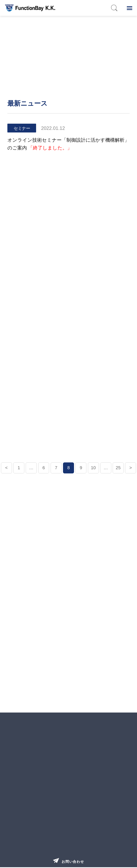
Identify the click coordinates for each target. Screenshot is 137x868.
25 (118, 468)
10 (93, 468)
